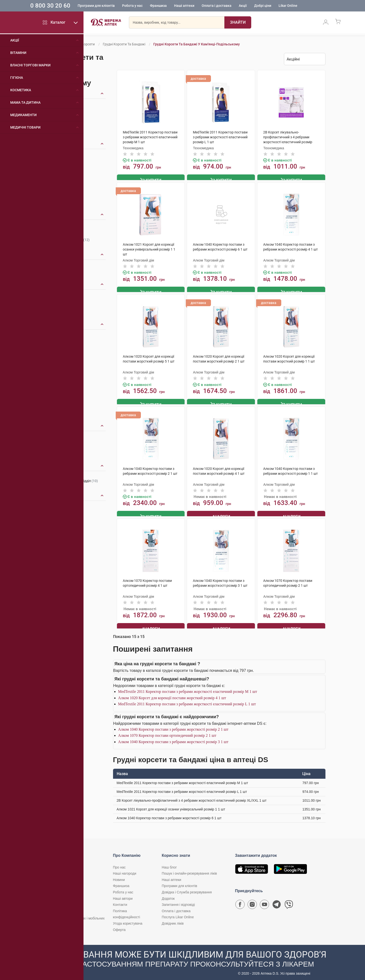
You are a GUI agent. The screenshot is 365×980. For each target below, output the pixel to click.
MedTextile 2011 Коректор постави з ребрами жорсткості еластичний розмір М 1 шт (188, 689)
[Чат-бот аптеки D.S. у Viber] (289, 903)
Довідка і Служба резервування (187, 889)
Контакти (120, 902)
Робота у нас (146, 6)
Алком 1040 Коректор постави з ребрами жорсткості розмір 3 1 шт (173, 739)
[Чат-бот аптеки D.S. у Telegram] (277, 903)
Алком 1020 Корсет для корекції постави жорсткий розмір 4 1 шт (172, 695)
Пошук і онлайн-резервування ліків (189, 871)
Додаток (168, 896)
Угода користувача (128, 921)
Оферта (119, 927)
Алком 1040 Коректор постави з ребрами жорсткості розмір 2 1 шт (173, 727)
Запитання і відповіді (178, 902)
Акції (256, 6)
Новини (119, 877)
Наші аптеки (198, 6)
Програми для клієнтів (110, 6)
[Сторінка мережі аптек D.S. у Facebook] (240, 903)
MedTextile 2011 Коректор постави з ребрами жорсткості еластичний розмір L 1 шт (187, 701)
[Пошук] (238, 23)
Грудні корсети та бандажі (124, 44)
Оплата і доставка (230, 6)
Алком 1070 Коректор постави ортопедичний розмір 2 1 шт (167, 733)
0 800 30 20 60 (64, 6)
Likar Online (301, 6)
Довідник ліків (173, 921)
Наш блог (169, 865)
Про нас (119, 865)
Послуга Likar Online (178, 914)
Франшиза (172, 6)
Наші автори (123, 896)
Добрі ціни (276, 6)
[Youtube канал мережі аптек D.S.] (264, 903)
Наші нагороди (125, 871)
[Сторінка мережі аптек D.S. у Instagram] (252, 903)
